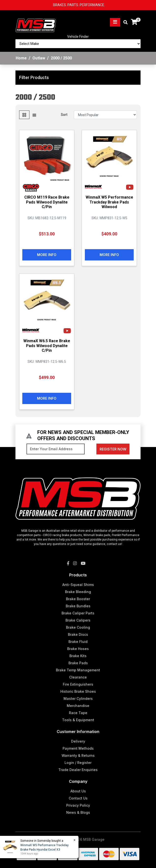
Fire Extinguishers (78, 684)
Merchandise (78, 706)
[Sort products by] (105, 115)
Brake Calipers (78, 620)
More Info (47, 255)
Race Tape (78, 713)
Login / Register (78, 763)
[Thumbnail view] (24, 115)
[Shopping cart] (134, 22)
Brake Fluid (78, 642)
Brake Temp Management (78, 670)
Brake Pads (78, 663)
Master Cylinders (78, 698)
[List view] (34, 115)
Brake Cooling (78, 627)
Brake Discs (78, 634)
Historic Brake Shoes (78, 691)
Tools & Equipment (78, 720)
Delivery (78, 741)
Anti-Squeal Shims (78, 585)
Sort (64, 115)
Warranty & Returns (78, 755)
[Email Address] (56, 449)
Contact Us (78, 798)
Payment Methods (78, 748)
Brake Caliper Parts (78, 613)
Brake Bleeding (78, 592)
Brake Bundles (78, 606)
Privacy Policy (78, 805)
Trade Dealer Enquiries (78, 770)
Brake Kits (78, 656)
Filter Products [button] (34, 77)
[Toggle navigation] (115, 22)
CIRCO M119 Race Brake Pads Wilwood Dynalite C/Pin (47, 202)
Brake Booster (78, 599)
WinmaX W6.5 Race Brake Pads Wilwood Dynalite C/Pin (47, 346)
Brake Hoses (78, 649)
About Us (78, 791)
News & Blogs (78, 812)
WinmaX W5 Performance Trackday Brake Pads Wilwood (109, 202)
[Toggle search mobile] (124, 22)
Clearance (78, 677)
